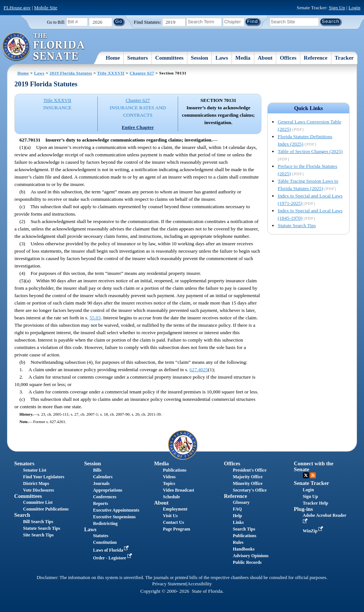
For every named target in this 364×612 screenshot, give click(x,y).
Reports (101, 503)
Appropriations (108, 490)
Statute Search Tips (297, 225)
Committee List (38, 502)
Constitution (105, 542)
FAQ (237, 509)
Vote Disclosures (39, 490)
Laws (222, 58)
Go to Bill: (56, 22)
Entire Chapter (138, 127)
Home (113, 58)
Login (354, 8)
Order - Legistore (113, 558)
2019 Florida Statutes (71, 73)
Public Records (247, 562)
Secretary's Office (250, 490)
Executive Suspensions (114, 517)
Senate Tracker (312, 483)
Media (243, 58)
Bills (97, 470)
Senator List (35, 470)
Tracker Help (316, 503)
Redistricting (105, 523)
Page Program (176, 529)
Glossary (241, 502)
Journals (101, 483)
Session (199, 58)
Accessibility (200, 584)
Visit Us (170, 516)
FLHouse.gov (17, 8)
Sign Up (337, 8)
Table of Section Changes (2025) (310, 151)
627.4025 (199, 370)
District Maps (36, 483)
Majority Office (248, 477)
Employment (175, 509)
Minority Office (248, 483)
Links (238, 522)
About (265, 58)
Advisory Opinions (251, 556)
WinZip (314, 531)
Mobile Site (46, 8)
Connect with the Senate (314, 466)
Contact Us (173, 522)
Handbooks (244, 549)
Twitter (306, 475)
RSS (313, 475)
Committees (169, 58)
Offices (288, 58)
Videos (169, 477)
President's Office (250, 470)
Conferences (105, 497)
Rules (238, 542)
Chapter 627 (142, 73)
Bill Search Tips (38, 522)
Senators (138, 58)
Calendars (103, 477)
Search (22, 515)
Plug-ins (303, 509)
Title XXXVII (111, 73)
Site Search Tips (38, 535)
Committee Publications (46, 509)
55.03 (95, 318)
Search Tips (244, 529)
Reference (315, 58)
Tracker (344, 58)
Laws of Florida (111, 550)
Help (238, 516)
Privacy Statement (169, 584)
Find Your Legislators (44, 477)
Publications (175, 470)
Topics (169, 483)
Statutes (101, 536)
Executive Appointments (116, 510)
